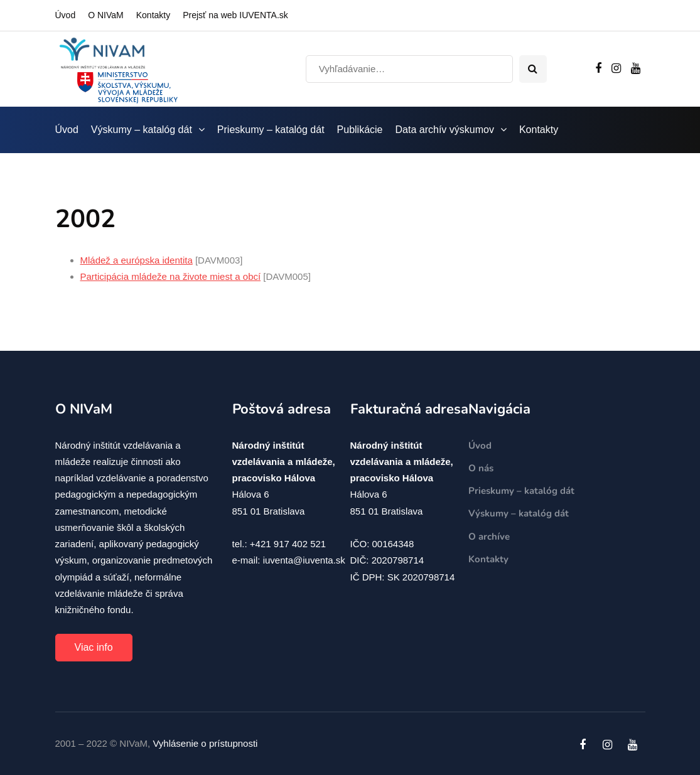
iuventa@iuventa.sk (304, 560)
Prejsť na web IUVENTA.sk (235, 15)
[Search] (409, 69)
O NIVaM (106, 15)
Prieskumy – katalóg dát (271, 130)
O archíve (489, 537)
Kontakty (153, 15)
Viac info (94, 647)
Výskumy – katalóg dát (142, 130)
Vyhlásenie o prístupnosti (205, 743)
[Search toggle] (533, 69)
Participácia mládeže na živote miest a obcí (171, 276)
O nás (481, 468)
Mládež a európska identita (137, 260)
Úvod (66, 15)
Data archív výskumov (445, 130)
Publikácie (360, 130)
